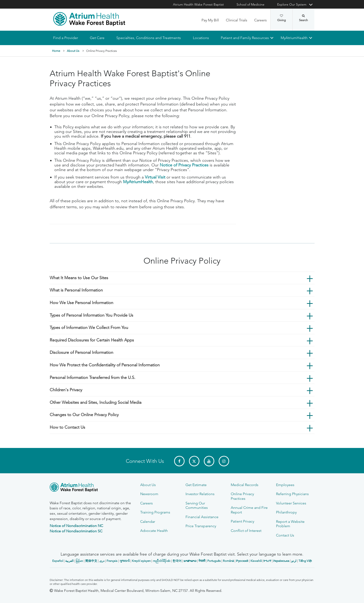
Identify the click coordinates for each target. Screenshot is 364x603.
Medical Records (245, 485)
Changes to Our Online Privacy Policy (84, 415)
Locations (201, 38)
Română (228, 561)
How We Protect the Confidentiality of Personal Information (105, 365)
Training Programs (155, 512)
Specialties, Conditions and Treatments (149, 38)
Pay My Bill (210, 20)
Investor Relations (200, 494)
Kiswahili (256, 561)
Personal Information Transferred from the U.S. (93, 378)
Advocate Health (154, 531)
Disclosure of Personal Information (81, 353)
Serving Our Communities (197, 505)
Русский (242, 561)
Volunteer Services (291, 503)
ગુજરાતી (125, 561)
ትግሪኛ (267, 561)
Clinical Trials (237, 20)
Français (112, 561)
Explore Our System (292, 4)
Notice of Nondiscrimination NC (76, 526)
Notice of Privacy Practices (184, 165)
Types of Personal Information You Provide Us (91, 315)
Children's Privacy (66, 390)
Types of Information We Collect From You (89, 328)
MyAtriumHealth (294, 38)
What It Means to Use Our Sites (79, 278)
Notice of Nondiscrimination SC (76, 531)
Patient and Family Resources (245, 38)
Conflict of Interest (246, 531)
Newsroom (149, 494)
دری (102, 561)
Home (56, 51)
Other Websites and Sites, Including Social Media (96, 402)
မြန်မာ (79, 561)
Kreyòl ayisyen (141, 561)
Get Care (97, 38)
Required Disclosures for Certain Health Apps (92, 340)
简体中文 (91, 561)
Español (58, 561)
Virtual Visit (155, 177)
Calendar (148, 522)
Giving (281, 18)
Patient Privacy (242, 521)
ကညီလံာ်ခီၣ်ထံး (162, 561)
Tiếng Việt (305, 561)
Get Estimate (196, 485)
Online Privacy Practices (242, 496)
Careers (260, 20)
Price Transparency (201, 526)
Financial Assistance (202, 517)
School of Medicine (250, 4)
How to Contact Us (67, 427)
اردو (294, 561)
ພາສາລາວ (190, 561)
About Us (73, 51)
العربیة (69, 561)
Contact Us (285, 535)
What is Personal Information (76, 290)
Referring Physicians (292, 494)
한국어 (177, 561)
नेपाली (202, 561)
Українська (281, 561)
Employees (285, 485)
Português (214, 561)
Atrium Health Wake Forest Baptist (198, 4)
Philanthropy (286, 512)
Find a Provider (66, 38)
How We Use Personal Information (81, 303)
